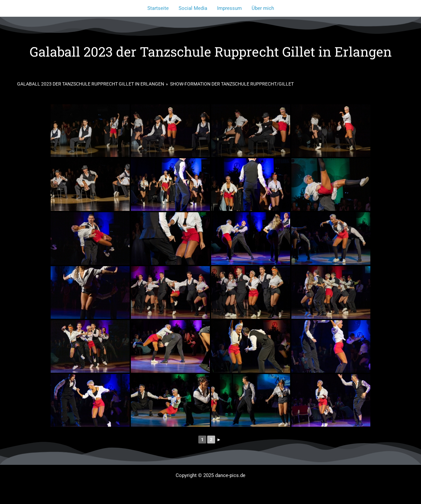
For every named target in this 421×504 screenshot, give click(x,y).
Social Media (193, 8)
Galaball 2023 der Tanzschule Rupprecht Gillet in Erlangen (91, 84)
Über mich (263, 8)
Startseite (158, 8)
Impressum (229, 8)
